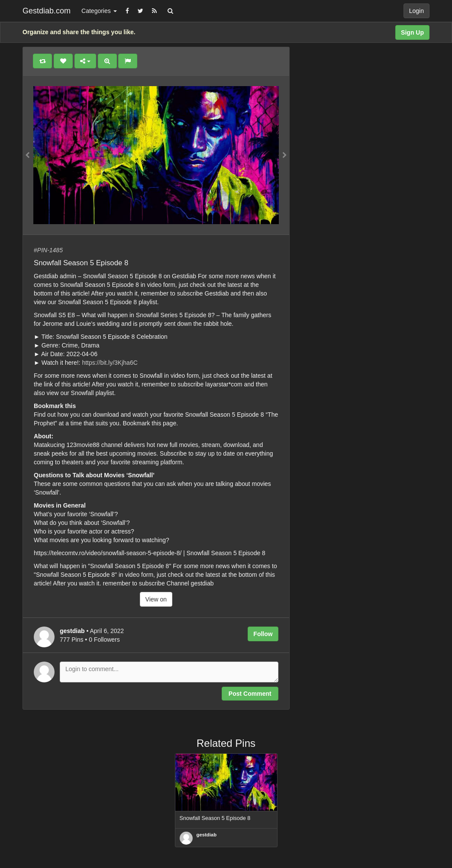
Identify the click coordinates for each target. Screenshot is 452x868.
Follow (263, 634)
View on (156, 599)
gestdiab (207, 835)
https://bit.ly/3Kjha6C (110, 363)
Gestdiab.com (47, 11)
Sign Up (412, 32)
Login (416, 11)
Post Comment (250, 694)
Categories (99, 11)
